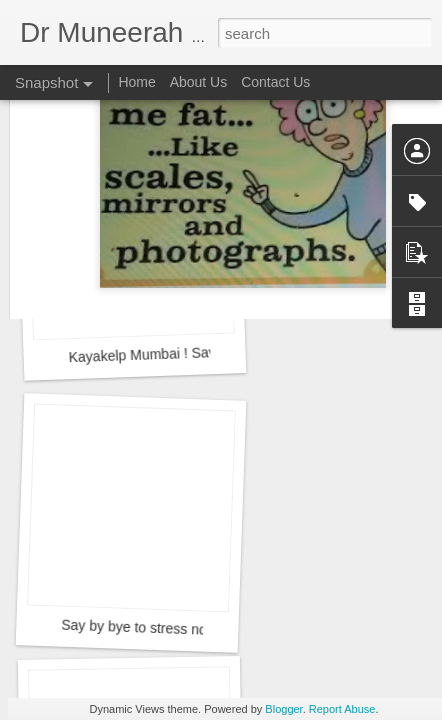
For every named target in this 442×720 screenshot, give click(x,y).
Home (136, 82)
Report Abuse (342, 709)
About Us (199, 82)
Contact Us (275, 82)
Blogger (283, 709)
